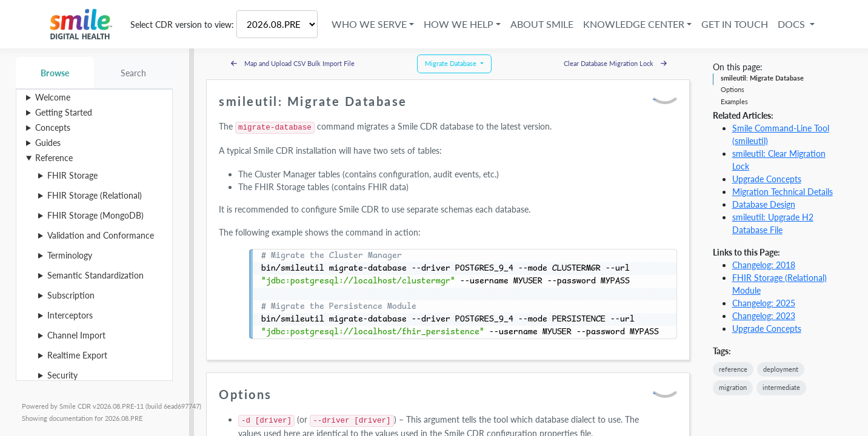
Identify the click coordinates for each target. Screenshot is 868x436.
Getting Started (64, 112)
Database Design (764, 204)
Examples (734, 101)
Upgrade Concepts (767, 179)
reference (733, 369)
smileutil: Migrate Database (762, 78)
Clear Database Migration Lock (615, 63)
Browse (55, 73)
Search (134, 73)
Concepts (53, 127)
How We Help (459, 24)
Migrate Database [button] (452, 63)
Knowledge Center (634, 24)
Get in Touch (735, 24)
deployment (781, 369)
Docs (793, 24)
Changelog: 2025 (764, 303)
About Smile (542, 24)
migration (733, 387)
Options (733, 89)
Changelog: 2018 (764, 265)
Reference (54, 158)
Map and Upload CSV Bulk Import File (293, 63)
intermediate (781, 387)
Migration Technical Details (783, 192)
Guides (48, 143)
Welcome (53, 97)
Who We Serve (369, 24)
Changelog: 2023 (764, 316)
